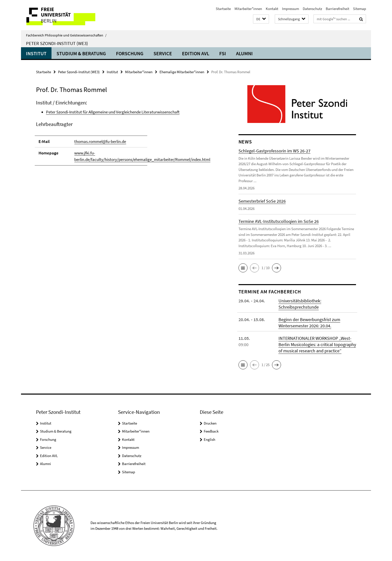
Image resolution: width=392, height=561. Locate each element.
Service (163, 53)
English (209, 439)
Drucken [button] (210, 423)
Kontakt (272, 9)
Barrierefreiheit (337, 9)
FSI (223, 53)
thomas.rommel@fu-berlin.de (100, 141)
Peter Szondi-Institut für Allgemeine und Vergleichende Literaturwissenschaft (113, 112)
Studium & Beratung (81, 53)
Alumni (244, 53)
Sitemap (359, 9)
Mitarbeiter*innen (248, 9)
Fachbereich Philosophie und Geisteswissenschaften (66, 35)
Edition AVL (196, 53)
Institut (36, 53)
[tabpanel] (128, 135)
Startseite (223, 9)
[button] (261, 19)
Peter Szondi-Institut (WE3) (57, 43)
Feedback (211, 431)
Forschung (130, 53)
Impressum (290, 9)
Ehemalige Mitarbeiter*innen (182, 72)
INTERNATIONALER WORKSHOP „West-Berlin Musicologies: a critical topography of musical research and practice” (317, 344)
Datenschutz (312, 9)
